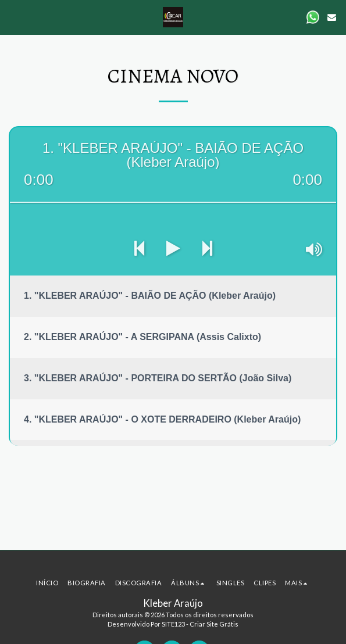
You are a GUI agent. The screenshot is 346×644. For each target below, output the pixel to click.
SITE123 (173, 624)
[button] (13, 17)
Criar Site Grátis (214, 624)
